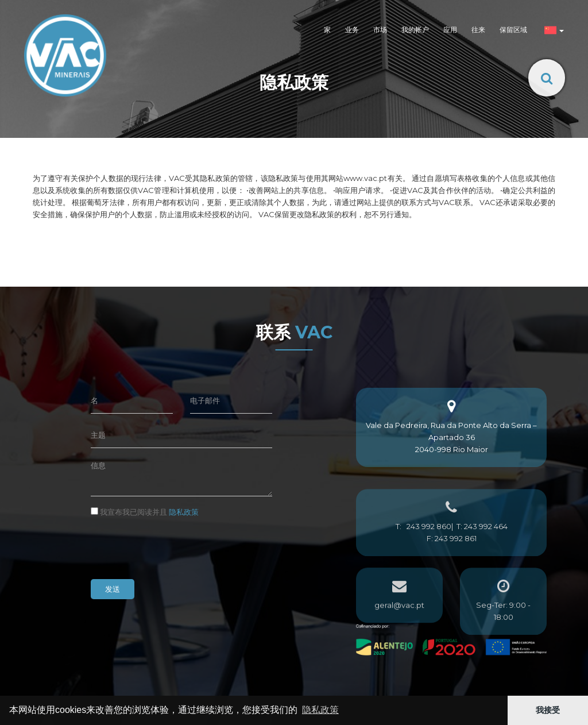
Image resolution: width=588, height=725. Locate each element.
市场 (380, 30)
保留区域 (513, 30)
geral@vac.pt (399, 623)
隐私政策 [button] (320, 710)
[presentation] (178, 548)
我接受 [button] (548, 710)
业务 (352, 30)
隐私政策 (184, 512)
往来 (478, 30)
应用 (450, 30)
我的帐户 (415, 30)
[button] (553, 31)
